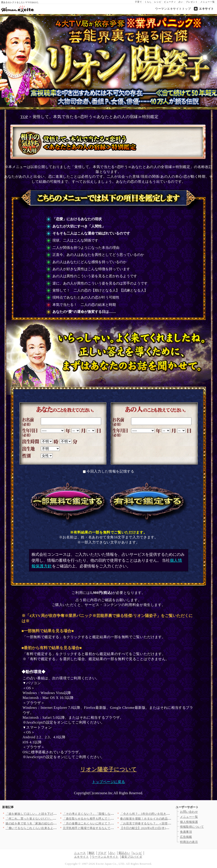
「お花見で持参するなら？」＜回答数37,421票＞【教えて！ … (162, 823)
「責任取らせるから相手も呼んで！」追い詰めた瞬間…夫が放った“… (110, 819)
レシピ (158, 2)
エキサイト (206, 9)
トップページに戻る (109, 782)
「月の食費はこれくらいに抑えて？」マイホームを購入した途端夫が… (110, 823)
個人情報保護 (189, 822)
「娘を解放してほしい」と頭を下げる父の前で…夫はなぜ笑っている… (53, 814)
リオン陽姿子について (108, 769)
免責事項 (186, 832)
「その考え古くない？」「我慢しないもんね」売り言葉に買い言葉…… (110, 814)
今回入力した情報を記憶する (110, 471)
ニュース (80, 853)
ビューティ (170, 2)
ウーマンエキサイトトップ (173, 9)
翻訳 (92, 853)
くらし (148, 2)
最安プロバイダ (132, 857)
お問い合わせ (189, 812)
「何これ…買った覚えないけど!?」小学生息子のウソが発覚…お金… (51, 819)
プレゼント (192, 2)
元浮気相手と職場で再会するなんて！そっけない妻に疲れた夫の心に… (110, 828)
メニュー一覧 (208, 2)
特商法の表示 (189, 842)
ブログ (102, 853)
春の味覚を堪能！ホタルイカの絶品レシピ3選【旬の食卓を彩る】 (164, 819)
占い (181, 2)
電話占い (124, 853)
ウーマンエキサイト (105, 857)
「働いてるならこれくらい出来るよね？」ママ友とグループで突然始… (53, 828)
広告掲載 (186, 837)
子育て (138, 2)
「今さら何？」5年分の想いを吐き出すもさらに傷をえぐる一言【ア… (167, 814)
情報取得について (192, 827)
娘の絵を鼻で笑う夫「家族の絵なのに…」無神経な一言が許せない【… (53, 823)
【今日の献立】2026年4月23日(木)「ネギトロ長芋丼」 (156, 828)
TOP (24, 117)
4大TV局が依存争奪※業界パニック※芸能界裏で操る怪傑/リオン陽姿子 (109, 62)
